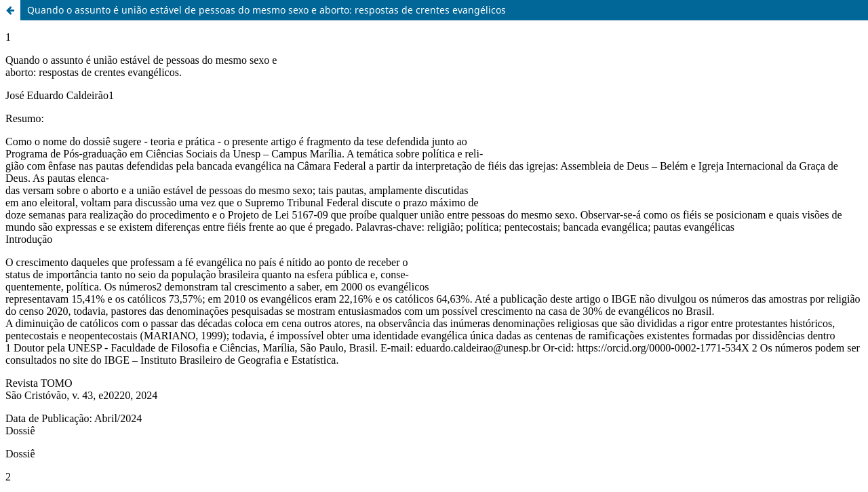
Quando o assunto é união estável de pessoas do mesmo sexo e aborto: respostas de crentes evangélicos (267, 10)
